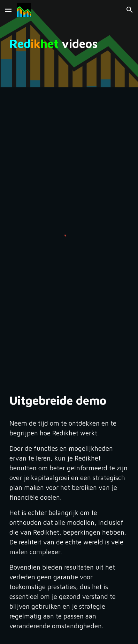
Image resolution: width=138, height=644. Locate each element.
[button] (8, 10)
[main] (69, 44)
